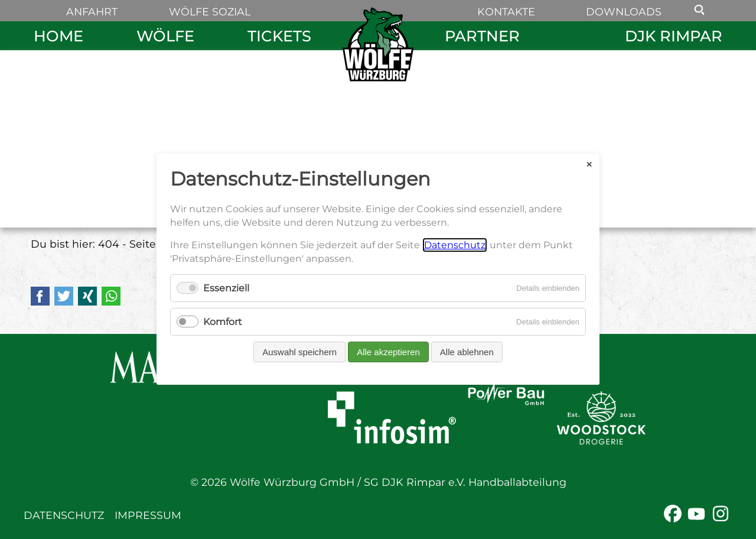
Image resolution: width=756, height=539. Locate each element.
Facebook (40, 296)
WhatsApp (111, 296)
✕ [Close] (589, 165)
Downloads (624, 12)
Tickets (279, 36)
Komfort (223, 322)
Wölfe (165, 36)
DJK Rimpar (674, 36)
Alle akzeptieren (388, 353)
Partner (482, 36)
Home (58, 36)
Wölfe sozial (210, 12)
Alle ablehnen (467, 353)
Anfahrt (92, 12)
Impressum (148, 515)
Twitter (64, 296)
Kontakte (506, 12)
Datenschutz (64, 515)
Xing (87, 296)
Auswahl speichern (299, 353)
